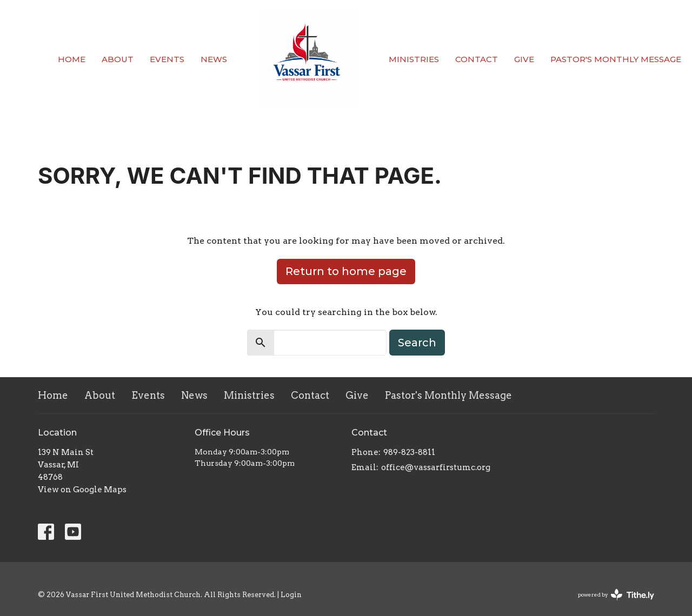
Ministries (414, 59)
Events (167, 59)
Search (417, 343)
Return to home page (346, 271)
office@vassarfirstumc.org (436, 467)
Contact (477, 59)
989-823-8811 (409, 452)
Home (72, 59)
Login (291, 595)
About (118, 59)
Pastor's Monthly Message (616, 59)
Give (524, 59)
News (214, 59)
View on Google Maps (82, 490)
